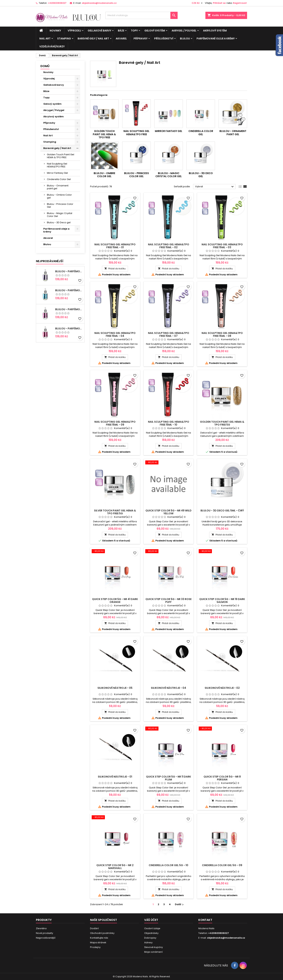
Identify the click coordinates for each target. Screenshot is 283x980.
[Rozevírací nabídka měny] (198, 3)
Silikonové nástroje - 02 (222, 688)
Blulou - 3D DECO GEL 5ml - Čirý (222, 511)
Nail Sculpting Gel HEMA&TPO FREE (57, 165)
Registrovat (240, 3)
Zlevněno (41, 928)
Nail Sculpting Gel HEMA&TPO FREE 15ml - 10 (169, 423)
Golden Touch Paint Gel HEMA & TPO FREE (61, 156)
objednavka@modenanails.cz (99, 3)
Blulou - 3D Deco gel (59, 222)
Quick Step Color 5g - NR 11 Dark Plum (168, 778)
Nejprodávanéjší (50, 261)
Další (180, 904)
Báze (121, 31)
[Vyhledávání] (141, 15)
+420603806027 (57, 3)
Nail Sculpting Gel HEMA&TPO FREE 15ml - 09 (115, 423)
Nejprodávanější (46, 938)
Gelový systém (155, 31)
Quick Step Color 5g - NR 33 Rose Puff (168, 601)
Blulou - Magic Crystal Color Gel (60, 215)
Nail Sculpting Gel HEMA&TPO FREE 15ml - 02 (169, 246)
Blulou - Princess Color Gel (60, 205)
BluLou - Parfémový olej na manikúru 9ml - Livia (69, 271)
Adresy (148, 942)
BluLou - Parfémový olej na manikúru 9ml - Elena (69, 309)
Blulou (185, 39)
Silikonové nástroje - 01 (115, 777)
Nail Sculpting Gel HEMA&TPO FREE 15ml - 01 (115, 246)
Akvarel (121, 39)
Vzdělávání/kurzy (52, 46)
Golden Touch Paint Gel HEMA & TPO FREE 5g (222, 423)
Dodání (94, 928)
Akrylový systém (215, 31)
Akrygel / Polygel (184, 31)
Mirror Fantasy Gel (57, 173)
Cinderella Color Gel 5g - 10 (168, 865)
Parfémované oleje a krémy (216, 39)
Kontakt (205, 920)
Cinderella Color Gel (59, 179)
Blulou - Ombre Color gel (59, 196)
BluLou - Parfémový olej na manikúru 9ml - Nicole (69, 290)
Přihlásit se (219, 3)
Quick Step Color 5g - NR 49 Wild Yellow (168, 512)
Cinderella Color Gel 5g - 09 (222, 865)
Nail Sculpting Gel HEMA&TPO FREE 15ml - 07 (169, 334)
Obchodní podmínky (102, 933)
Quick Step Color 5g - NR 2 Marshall (115, 867)
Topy (134, 31)
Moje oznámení (153, 952)
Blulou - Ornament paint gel (58, 187)
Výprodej (74, 31)
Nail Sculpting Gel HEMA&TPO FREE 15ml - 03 (222, 246)
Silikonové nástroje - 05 (115, 688)
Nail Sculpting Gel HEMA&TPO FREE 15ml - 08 (222, 334)
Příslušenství (164, 39)
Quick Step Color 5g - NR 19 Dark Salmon (222, 601)
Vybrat (215, 187)
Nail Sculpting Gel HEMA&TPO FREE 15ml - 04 (115, 334)
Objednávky (151, 933)
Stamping (64, 39)
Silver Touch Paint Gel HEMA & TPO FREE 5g (115, 512)
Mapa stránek (98, 942)
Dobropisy (150, 938)
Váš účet (151, 920)
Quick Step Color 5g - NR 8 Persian (222, 778)
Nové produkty (44, 933)
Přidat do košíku (115, 269)
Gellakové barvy (99, 31)
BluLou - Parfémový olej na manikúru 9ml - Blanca (69, 328)
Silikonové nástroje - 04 (168, 688)
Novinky (55, 31)
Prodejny (95, 947)
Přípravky (141, 39)
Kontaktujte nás (99, 938)
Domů (45, 66)
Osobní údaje (152, 928)
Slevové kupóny (154, 947)
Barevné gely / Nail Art (93, 39)
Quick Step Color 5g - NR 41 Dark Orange (115, 601)
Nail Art (45, 39)
